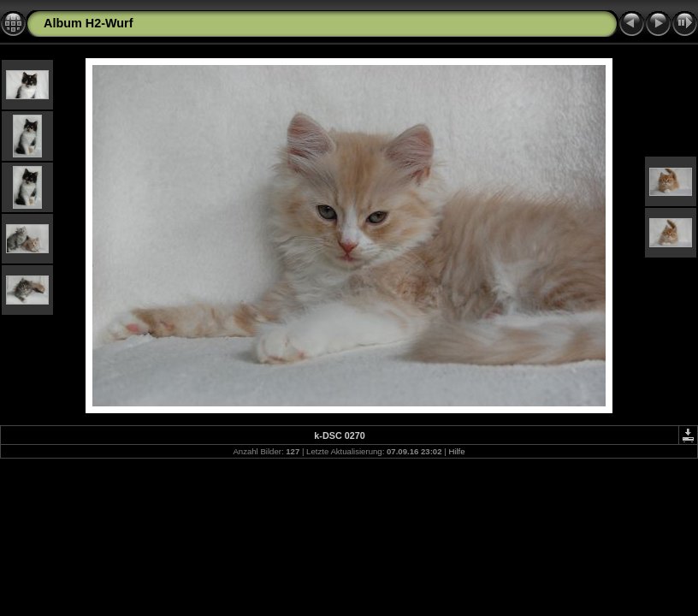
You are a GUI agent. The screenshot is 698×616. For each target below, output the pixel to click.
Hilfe (456, 451)
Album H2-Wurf (88, 23)
